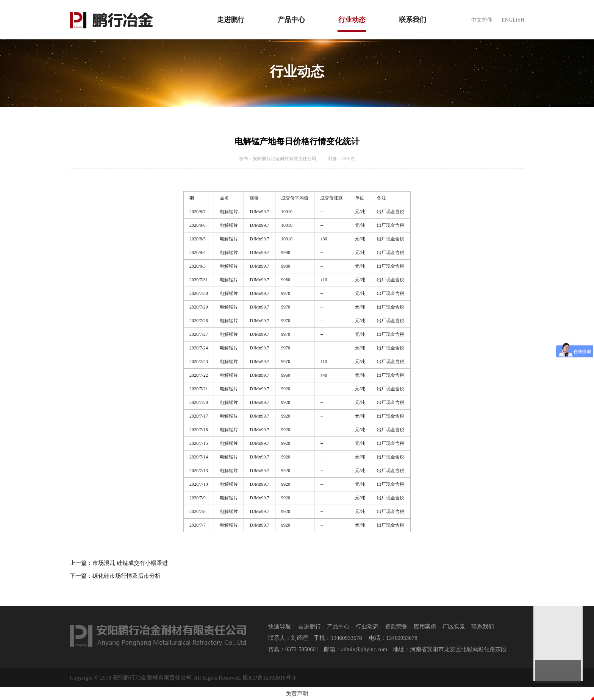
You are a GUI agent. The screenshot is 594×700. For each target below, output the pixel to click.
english (513, 20)
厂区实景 (454, 627)
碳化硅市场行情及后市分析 (127, 576)
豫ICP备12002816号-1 (269, 678)
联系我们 (413, 20)
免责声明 (297, 694)
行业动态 (352, 24)
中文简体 (482, 20)
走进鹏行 (231, 20)
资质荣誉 (396, 627)
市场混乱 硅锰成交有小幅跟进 (130, 563)
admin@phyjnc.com (364, 649)
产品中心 (291, 20)
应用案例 (425, 627)
